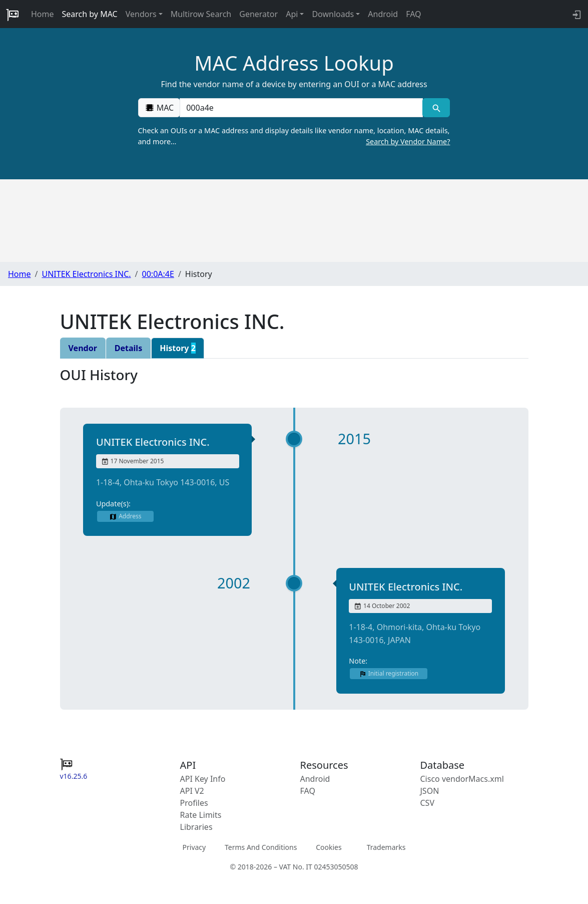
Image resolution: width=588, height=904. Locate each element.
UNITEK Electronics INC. (86, 274)
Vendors (141, 14)
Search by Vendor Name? (408, 141)
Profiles (194, 803)
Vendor (83, 348)
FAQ (413, 14)
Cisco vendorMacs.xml (462, 779)
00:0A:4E (158, 274)
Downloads (333, 14)
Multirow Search (201, 14)
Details (128, 348)
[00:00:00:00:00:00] (301, 108)
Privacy (194, 847)
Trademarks (386, 847)
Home (43, 14)
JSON (430, 791)
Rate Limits (201, 815)
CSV (428, 803)
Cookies (329, 847)
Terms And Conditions (261, 847)
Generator (258, 14)
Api (292, 14)
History (178, 348)
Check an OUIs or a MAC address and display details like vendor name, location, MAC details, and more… (294, 136)
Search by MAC (90, 14)
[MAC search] (436, 108)
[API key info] (576, 14)
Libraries (196, 827)
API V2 (192, 791)
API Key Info (203, 779)
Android (383, 14)
